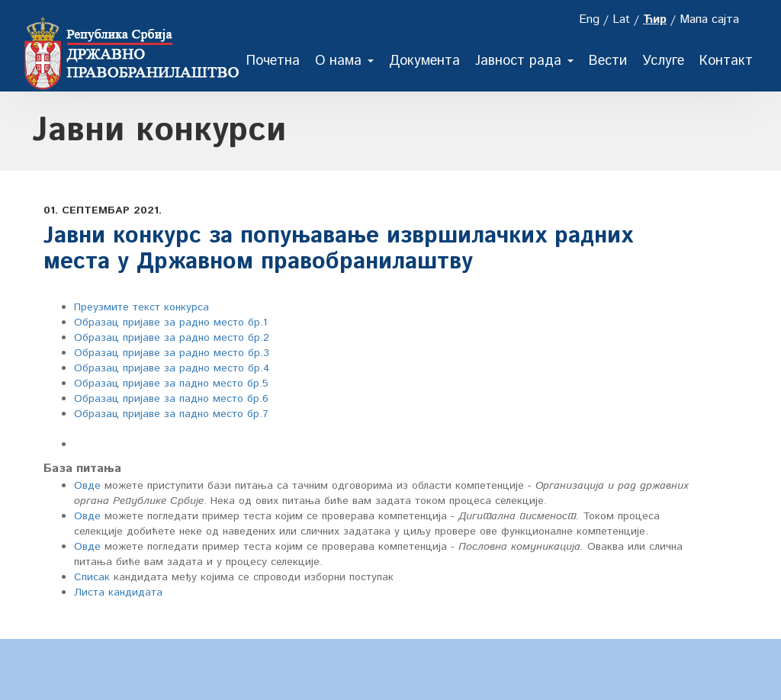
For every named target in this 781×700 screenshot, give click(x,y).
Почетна (273, 61)
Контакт (726, 61)
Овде (87, 486)
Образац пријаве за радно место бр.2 (172, 338)
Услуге (663, 61)
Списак (92, 577)
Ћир (655, 19)
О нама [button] (344, 61)
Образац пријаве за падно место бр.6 (171, 399)
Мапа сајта (709, 19)
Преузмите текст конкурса (141, 307)
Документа (424, 61)
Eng (589, 19)
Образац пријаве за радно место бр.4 (172, 368)
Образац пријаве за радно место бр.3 (172, 353)
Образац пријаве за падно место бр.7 (171, 414)
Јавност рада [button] (524, 61)
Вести (608, 61)
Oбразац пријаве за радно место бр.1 (170, 323)
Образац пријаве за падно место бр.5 (171, 384)
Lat (621, 19)
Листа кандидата (118, 592)
